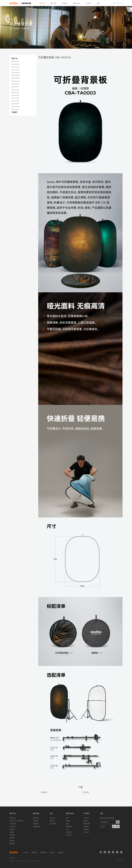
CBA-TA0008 (15, 78)
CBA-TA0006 (15, 73)
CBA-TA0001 (15, 61)
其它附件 (17, 28)
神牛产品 (42, 3)
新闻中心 (86, 821)
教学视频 (69, 826)
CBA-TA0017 (15, 104)
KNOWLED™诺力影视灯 (16, 821)
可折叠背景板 (26, 28)
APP (67, 829)
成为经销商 (53, 824)
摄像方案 (36, 821)
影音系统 (12, 829)
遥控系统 (12, 835)
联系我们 (86, 826)
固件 (67, 818)
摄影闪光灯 (13, 818)
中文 (118, 3)
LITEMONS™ (13, 826)
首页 (11, 28)
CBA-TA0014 (15, 95)
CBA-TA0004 (15, 67)
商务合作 (52, 821)
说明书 (68, 821)
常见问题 (69, 832)
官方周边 (86, 832)
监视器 (11, 832)
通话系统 (12, 843)
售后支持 (69, 835)
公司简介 (86, 818)
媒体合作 (52, 818)
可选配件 (14, 112)
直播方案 (36, 824)
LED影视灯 (13, 824)
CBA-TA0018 (15, 107)
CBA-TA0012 (15, 90)
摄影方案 (36, 818)
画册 (67, 824)
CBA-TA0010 (15, 84)
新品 (98, 3)
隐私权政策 (12, 858)
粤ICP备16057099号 (36, 861)
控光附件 (12, 838)
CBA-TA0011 (15, 87)
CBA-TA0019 (15, 109)
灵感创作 (65, 3)
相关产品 (14, 58)
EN (122, 3)
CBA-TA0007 (15, 75)
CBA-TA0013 (15, 92)
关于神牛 (88, 3)
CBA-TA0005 (15, 70)
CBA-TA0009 (15, 81)
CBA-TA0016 (15, 101)
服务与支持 (77, 3)
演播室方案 (37, 826)
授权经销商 (87, 824)
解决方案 (53, 3)
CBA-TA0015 (15, 98)
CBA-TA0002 (15, 64)
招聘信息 (86, 829)
